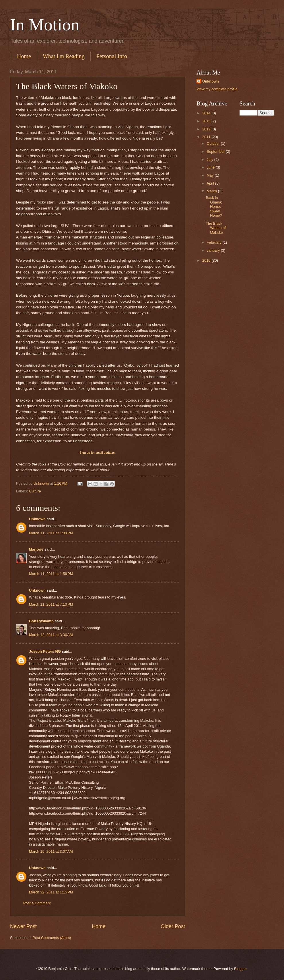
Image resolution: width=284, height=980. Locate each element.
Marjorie (36, 549)
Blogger (240, 969)
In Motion (45, 25)
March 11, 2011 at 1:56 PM (51, 574)
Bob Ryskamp (41, 621)
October (214, 143)
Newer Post (23, 926)
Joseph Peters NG (45, 651)
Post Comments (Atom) (52, 938)
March (212, 191)
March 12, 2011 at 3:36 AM (51, 635)
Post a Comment (37, 903)
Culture (35, 491)
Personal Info (112, 56)
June (211, 167)
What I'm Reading (64, 56)
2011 (207, 137)
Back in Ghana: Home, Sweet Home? (214, 207)
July (210, 160)
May (211, 175)
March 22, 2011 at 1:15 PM (51, 892)
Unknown (37, 519)
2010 (207, 260)
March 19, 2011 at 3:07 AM (51, 851)
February (214, 242)
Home (24, 56)
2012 (207, 129)
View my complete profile (217, 89)
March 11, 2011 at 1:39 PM (51, 533)
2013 (207, 121)
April (211, 183)
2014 (207, 113)
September (216, 151)
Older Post (173, 926)
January (214, 250)
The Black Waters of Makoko (216, 228)
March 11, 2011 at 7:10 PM (51, 604)
